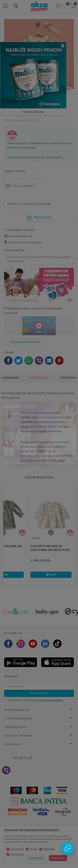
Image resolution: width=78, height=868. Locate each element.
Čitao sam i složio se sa (36, 700)
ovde (43, 431)
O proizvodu (39, 378)
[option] (39, 378)
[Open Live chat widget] (68, 848)
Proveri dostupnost (26, 342)
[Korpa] (73, 9)
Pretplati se (39, 217)
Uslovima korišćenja (51, 700)
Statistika (49, 849)
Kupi (51, 575)
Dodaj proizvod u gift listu (23, 242)
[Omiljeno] (65, 7)
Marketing (17, 855)
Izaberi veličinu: (15, 171)
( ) (20, 186)
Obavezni (17, 849)
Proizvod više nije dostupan (29, 204)
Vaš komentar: (15, 250)
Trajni (33, 849)
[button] (16, 6)
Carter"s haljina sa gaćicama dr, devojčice (50, 548)
